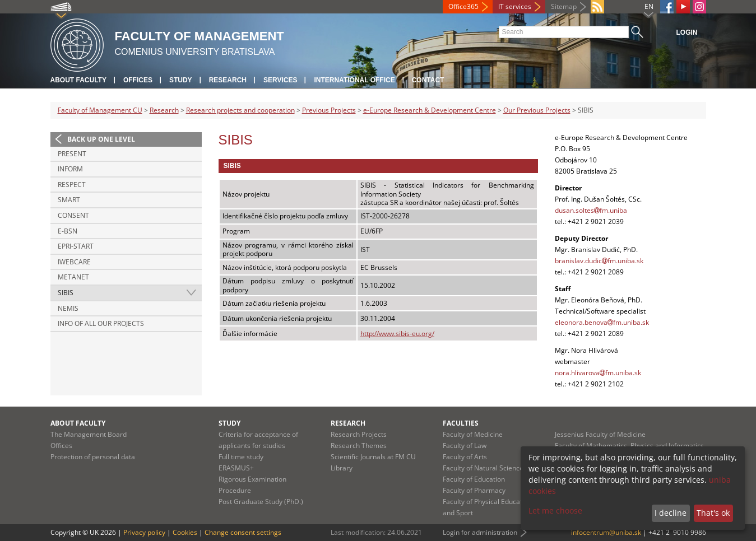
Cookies (185, 532)
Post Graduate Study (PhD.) (261, 502)
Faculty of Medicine (473, 434)
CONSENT (73, 215)
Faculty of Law (465, 446)
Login (687, 32)
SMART (69, 200)
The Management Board (89, 434)
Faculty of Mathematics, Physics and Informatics (629, 446)
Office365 (463, 6)
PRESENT (72, 154)
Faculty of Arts (465, 457)
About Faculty (78, 80)
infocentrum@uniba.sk (606, 532)
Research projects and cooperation (240, 110)
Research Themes (359, 446)
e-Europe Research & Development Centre (430, 110)
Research (228, 80)
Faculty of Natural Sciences (485, 468)
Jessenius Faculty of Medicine (600, 434)
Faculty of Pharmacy (474, 490)
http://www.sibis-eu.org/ (397, 334)
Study (181, 80)
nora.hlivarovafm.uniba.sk (598, 373)
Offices (138, 80)
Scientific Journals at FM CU (373, 457)
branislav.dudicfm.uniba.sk (599, 261)
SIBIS (66, 293)
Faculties (461, 423)
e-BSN (68, 231)
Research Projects (359, 434)
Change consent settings (243, 532)
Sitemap (564, 6)
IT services (515, 6)
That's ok (713, 513)
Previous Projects (329, 110)
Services (280, 80)
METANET (73, 277)
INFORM (70, 169)
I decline (671, 513)
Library (342, 468)
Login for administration (480, 532)
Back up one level (101, 139)
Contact (428, 80)
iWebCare (74, 262)
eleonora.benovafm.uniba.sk (602, 322)
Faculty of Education (474, 479)
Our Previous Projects (537, 110)
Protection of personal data (93, 457)
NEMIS (68, 308)
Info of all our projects (101, 323)
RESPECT (72, 185)
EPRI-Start (76, 246)
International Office (354, 80)
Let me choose (555, 510)
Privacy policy (144, 532)
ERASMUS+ (236, 468)
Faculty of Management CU (100, 110)
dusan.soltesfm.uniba (591, 210)
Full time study (241, 457)
